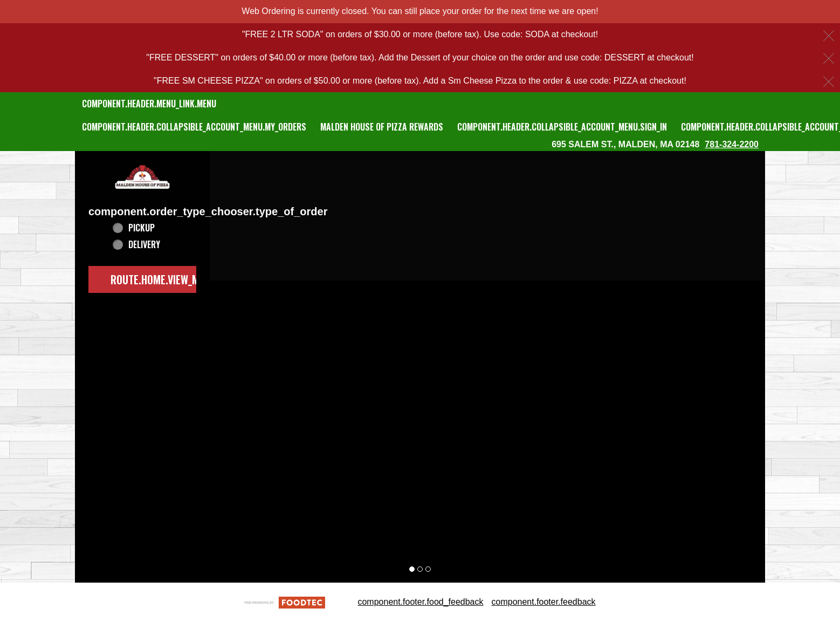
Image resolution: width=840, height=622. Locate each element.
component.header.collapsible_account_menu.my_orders (194, 127)
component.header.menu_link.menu (149, 104)
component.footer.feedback (544, 602)
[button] (142, 177)
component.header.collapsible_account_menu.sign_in (562, 127)
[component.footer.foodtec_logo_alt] (285, 602)
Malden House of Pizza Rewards (382, 127)
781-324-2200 (732, 144)
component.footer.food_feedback (420, 602)
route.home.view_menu (163, 279)
